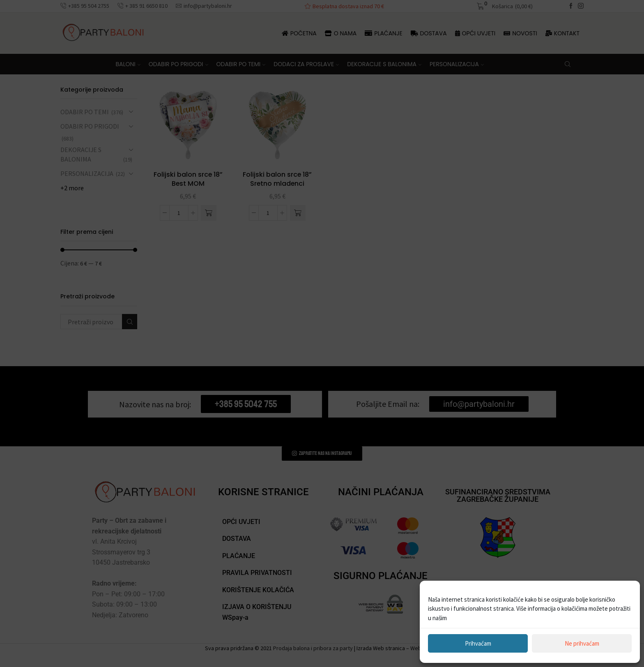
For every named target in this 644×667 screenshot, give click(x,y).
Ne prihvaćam (582, 643)
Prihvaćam (478, 643)
